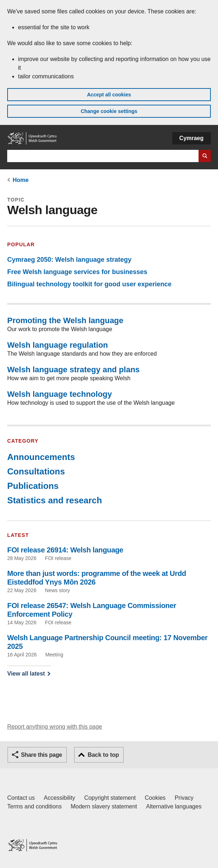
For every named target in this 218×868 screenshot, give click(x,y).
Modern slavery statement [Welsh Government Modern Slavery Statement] (104, 806)
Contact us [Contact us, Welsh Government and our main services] (21, 798)
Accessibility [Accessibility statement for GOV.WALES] (59, 798)
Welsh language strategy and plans (74, 370)
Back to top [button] (103, 755)
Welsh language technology (60, 394)
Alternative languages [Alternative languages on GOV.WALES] (174, 806)
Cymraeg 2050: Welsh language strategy (69, 260)
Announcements (41, 457)
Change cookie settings (109, 111)
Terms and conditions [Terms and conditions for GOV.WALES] (34, 806)
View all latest (26, 674)
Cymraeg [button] (192, 138)
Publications (33, 486)
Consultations (36, 471)
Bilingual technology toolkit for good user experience (89, 284)
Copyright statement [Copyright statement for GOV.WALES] (110, 798)
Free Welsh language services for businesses (77, 272)
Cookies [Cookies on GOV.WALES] (155, 798)
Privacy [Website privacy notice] (184, 798)
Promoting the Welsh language (65, 320)
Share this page (41, 755)
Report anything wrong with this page (55, 727)
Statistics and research (55, 500)
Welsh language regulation (58, 345)
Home (21, 180)
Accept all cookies (109, 95)
